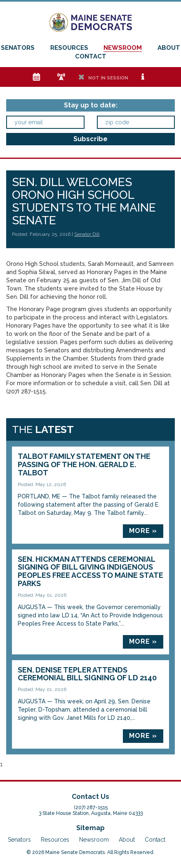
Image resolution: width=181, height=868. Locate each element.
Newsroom (123, 48)
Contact (91, 56)
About (169, 48)
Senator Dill (87, 234)
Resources (69, 48)
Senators (18, 48)
